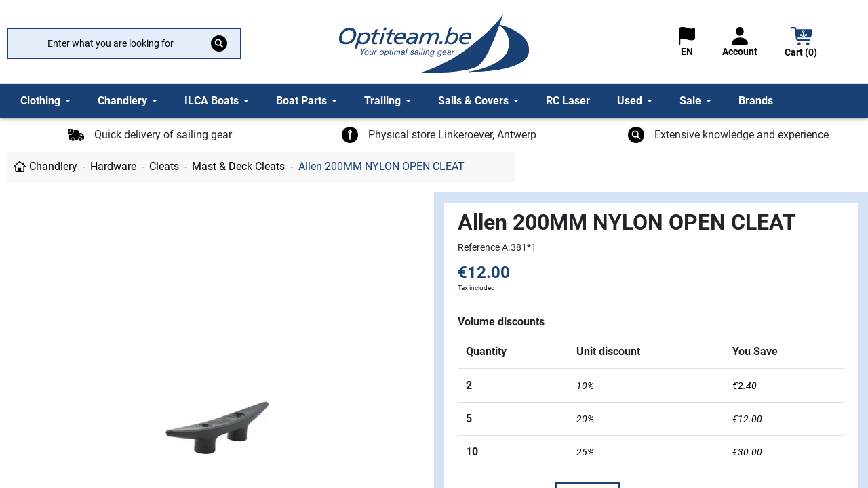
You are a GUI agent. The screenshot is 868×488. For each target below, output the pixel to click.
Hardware (113, 166)
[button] (802, 44)
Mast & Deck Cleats (238, 166)
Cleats (164, 166)
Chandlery (53, 166)
